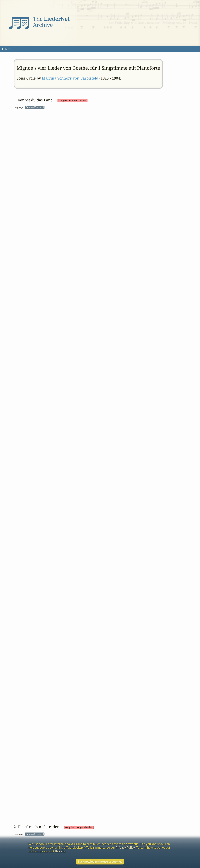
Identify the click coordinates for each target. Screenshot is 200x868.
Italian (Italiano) (115, 236)
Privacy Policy (125, 847)
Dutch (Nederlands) (118, 166)
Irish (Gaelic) (112, 703)
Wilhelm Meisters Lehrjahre (117, 126)
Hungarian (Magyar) (119, 226)
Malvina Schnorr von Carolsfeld (70, 78)
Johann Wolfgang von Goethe (120, 121)
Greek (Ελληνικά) (116, 217)
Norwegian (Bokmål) (119, 256)
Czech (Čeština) (115, 648)
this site (60, 851)
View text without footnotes (111, 267)
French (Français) (116, 207)
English (111, 176)
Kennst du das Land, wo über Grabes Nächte (136, 303)
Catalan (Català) (116, 146)
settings (110, 132)
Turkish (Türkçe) (116, 762)
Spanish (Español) (116, 752)
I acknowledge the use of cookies (100, 861)
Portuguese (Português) (120, 742)
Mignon (176, 299)
